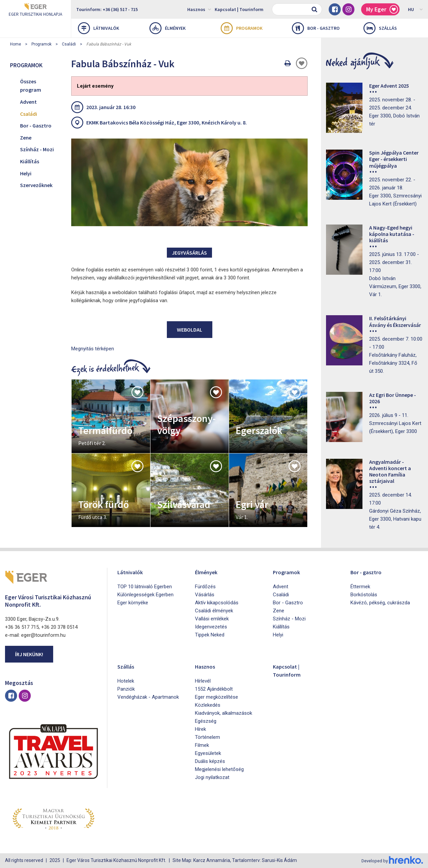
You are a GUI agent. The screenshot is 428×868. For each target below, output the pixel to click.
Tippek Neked (210, 635)
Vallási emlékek (212, 619)
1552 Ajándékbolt (214, 689)
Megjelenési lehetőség (219, 769)
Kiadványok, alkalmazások (224, 713)
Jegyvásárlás (189, 253)
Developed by (391, 861)
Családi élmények (214, 611)
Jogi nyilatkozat (212, 777)
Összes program (31, 86)
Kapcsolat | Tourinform (239, 9)
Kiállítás (30, 161)
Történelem (207, 737)
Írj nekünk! (29, 654)
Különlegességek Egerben (145, 595)
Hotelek (126, 681)
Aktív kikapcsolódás (217, 603)
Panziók (126, 689)
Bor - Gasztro (36, 125)
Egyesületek (208, 753)
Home (16, 44)
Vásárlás (205, 595)
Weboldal (190, 330)
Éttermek (360, 587)
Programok (242, 28)
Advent (28, 102)
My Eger (382, 10)
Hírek (200, 729)
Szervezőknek (36, 185)
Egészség (206, 721)
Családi (69, 44)
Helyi (26, 173)
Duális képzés (210, 761)
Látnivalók (98, 28)
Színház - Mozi (37, 149)
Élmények (168, 28)
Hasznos (199, 9)
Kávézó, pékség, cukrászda (380, 603)
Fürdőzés (205, 587)
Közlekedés (208, 705)
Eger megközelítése (217, 697)
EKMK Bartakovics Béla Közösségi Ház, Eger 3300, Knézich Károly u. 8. (167, 122)
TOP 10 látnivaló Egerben (145, 587)
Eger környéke (133, 603)
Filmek (202, 745)
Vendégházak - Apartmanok (148, 697)
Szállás (380, 28)
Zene (26, 138)
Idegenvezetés (211, 627)
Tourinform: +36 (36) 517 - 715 (107, 9)
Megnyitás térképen (93, 349)
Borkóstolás (364, 595)
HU (415, 9)
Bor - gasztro (316, 28)
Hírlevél (203, 681)
